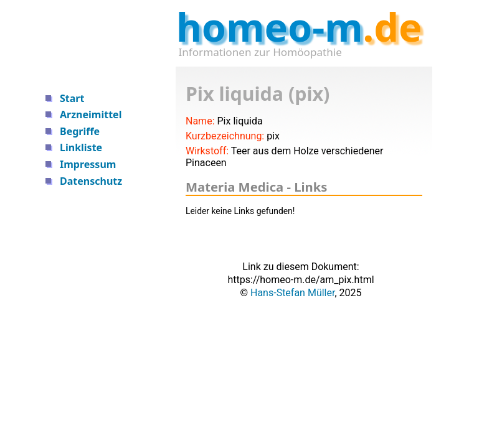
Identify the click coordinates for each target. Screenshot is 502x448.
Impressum (88, 164)
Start (72, 98)
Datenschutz (91, 181)
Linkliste (81, 147)
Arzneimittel (91, 114)
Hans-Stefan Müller (292, 293)
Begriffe (80, 131)
